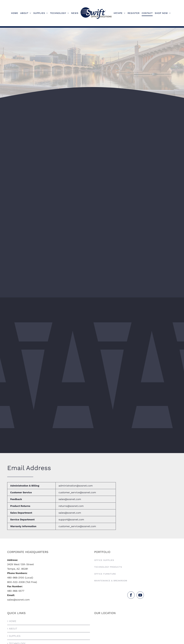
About (13, 629)
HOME (13, 621)
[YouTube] (140, 595)
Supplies (15, 636)
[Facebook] (131, 595)
